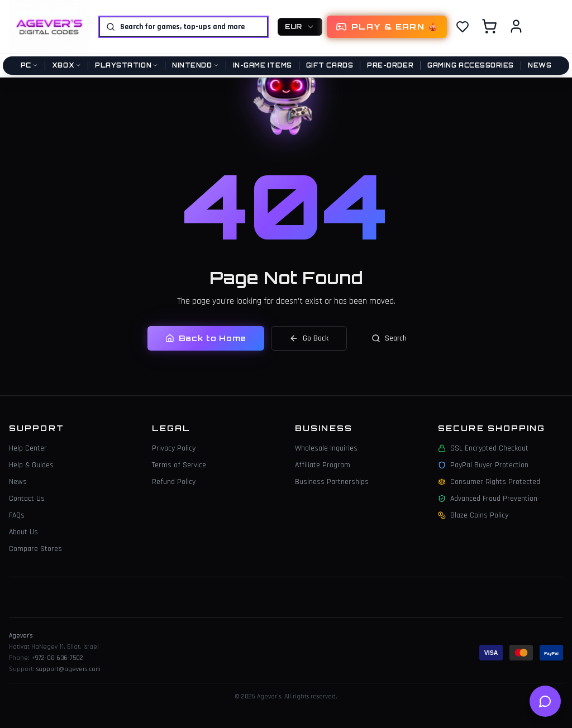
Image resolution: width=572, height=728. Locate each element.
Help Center (28, 448)
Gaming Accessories (471, 65)
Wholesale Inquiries (326, 448)
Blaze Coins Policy (473, 515)
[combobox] (300, 27)
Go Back (309, 338)
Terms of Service (179, 465)
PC (29, 65)
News (540, 65)
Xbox (66, 65)
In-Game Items (263, 65)
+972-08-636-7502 (57, 658)
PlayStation (127, 65)
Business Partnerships (332, 482)
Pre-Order (390, 65)
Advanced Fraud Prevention (488, 499)
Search (389, 338)
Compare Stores (35, 549)
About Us (23, 532)
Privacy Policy (174, 448)
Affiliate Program (323, 465)
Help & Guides (31, 465)
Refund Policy (174, 482)
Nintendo (195, 65)
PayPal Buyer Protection (483, 465)
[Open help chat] (545, 701)
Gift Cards (330, 65)
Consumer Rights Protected (489, 482)
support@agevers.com (68, 669)
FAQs (17, 515)
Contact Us (27, 499)
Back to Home (206, 338)
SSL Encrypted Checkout (483, 448)
